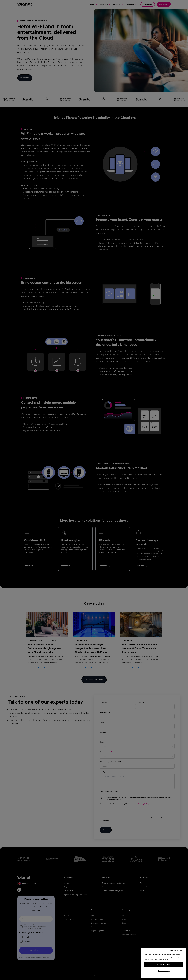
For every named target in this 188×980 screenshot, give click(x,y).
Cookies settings (164, 971)
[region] (164, 963)
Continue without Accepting (177, 951)
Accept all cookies (164, 964)
